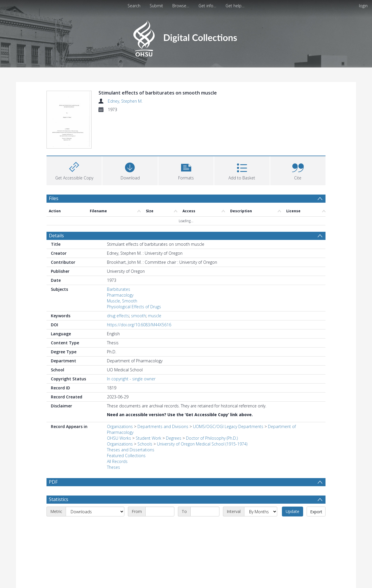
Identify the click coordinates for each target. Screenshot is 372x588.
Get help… (235, 6)
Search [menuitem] (134, 6)
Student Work (149, 438)
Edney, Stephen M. (125, 101)
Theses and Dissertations (131, 450)
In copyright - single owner (131, 379)
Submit (156, 6)
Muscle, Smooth (122, 301)
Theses (113, 467)
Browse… (181, 6)
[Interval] (261, 525)
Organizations (120, 426)
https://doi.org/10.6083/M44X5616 (139, 325)
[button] (186, 170)
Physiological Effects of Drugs (134, 307)
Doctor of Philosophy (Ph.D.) (212, 438)
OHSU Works (119, 438)
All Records (117, 461)
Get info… (207, 6)
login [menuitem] (363, 6)
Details (56, 236)
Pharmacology (120, 295)
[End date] (205, 525)
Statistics (59, 513)
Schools (145, 444)
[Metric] (95, 525)
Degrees (174, 438)
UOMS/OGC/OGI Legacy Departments (229, 426)
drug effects (118, 316)
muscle (155, 316)
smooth (138, 316)
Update (293, 525)
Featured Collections (126, 456)
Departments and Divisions (163, 426)
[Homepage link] (186, 37)
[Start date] (160, 525)
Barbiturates (119, 289)
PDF (53, 482)
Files (54, 198)
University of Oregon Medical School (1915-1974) (202, 444)
